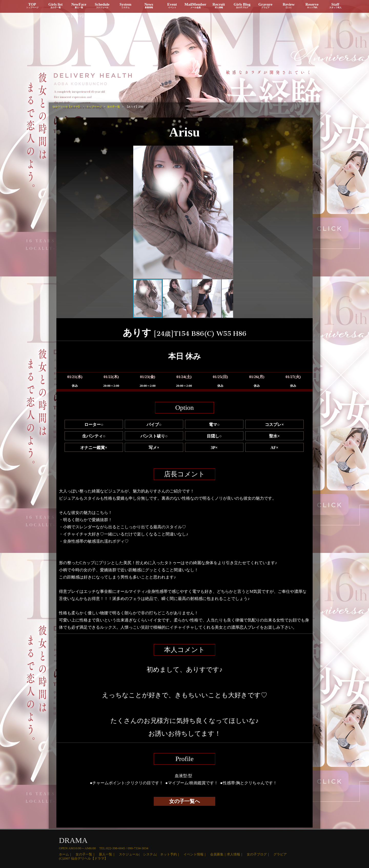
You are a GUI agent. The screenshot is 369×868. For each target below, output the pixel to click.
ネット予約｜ (172, 854)
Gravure (265, 6)
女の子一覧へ (184, 801)
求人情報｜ (237, 854)
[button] (138, 212)
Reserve (312, 6)
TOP (32, 6)
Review (289, 6)
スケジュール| (131, 854)
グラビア (280, 854)
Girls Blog (242, 6)
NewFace (79, 6)
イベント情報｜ (197, 854)
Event (172, 6)
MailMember (195, 6)
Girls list (55, 6)
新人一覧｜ (109, 854)
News (149, 6)
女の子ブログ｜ (260, 854)
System (125, 6)
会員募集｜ (218, 854)
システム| (152, 854)
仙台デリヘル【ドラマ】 (68, 16)
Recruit (219, 6)
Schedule (102, 6)
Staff (335, 6)
